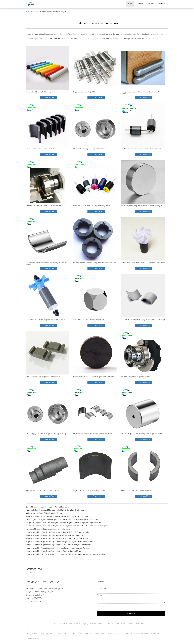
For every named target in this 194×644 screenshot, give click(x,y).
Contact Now (50, 98)
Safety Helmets (32, 634)
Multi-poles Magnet (33, 529)
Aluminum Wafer (99, 634)
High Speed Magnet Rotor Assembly (54, 554)
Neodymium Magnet (33, 523)
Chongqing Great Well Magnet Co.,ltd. (94, 624)
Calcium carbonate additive (79, 634)
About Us (140, 4)
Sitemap (131, 624)
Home (130, 4)
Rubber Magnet (31, 507)
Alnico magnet (31, 513)
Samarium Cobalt (32, 510)
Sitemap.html (139, 624)
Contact (162, 4)
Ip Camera (144, 634)
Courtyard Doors (33, 639)
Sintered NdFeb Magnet (50, 523)
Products (152, 4)
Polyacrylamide (47, 634)
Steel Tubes (155, 634)
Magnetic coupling (48, 532)
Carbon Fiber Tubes (130, 634)
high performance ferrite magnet (55, 12)
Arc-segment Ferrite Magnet (47, 520)
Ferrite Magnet (31, 520)
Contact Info (34, 569)
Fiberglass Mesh (114, 634)
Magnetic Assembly (33, 516)
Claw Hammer (61, 634)
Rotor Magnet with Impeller (51, 516)
